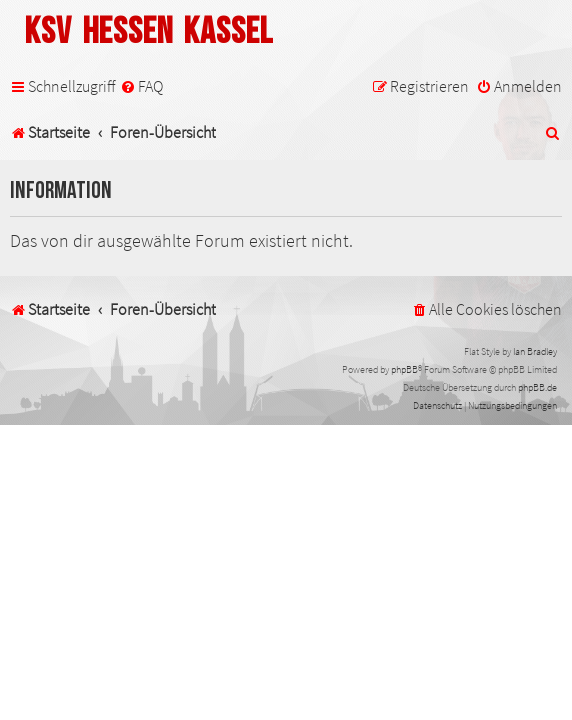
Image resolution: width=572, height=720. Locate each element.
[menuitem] (141, 86)
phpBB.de (537, 387)
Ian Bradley (535, 351)
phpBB (404, 369)
